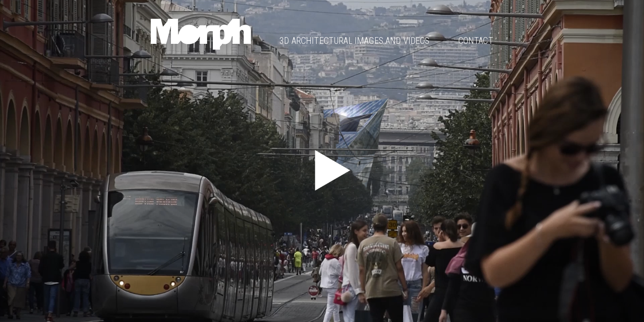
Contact (476, 41)
